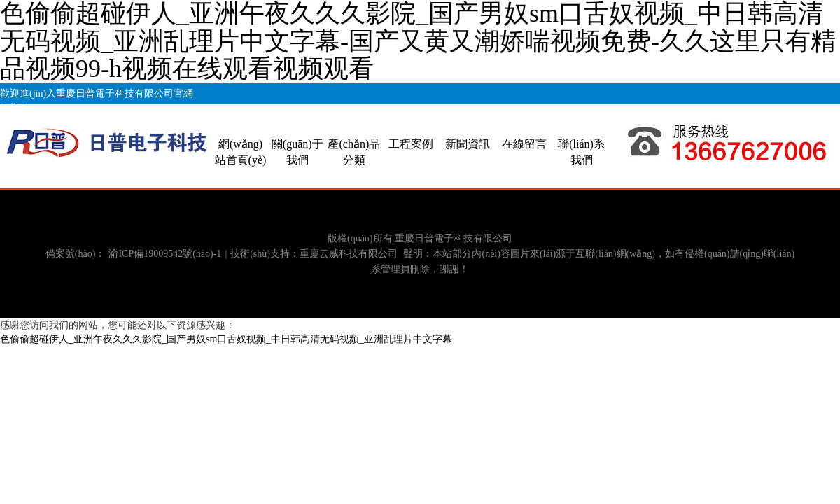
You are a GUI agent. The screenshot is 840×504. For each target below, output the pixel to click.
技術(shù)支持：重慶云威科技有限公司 (314, 254)
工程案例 (411, 144)
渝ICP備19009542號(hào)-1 (165, 254)
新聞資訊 (468, 144)
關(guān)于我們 (297, 152)
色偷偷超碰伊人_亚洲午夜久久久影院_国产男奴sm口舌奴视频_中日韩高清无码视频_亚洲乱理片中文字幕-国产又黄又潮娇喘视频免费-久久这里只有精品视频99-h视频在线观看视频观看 (418, 41)
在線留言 (524, 144)
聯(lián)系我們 (581, 152)
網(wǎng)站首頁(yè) (241, 152)
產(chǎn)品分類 (354, 152)
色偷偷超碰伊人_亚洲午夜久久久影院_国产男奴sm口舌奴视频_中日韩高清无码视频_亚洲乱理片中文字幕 (226, 339)
